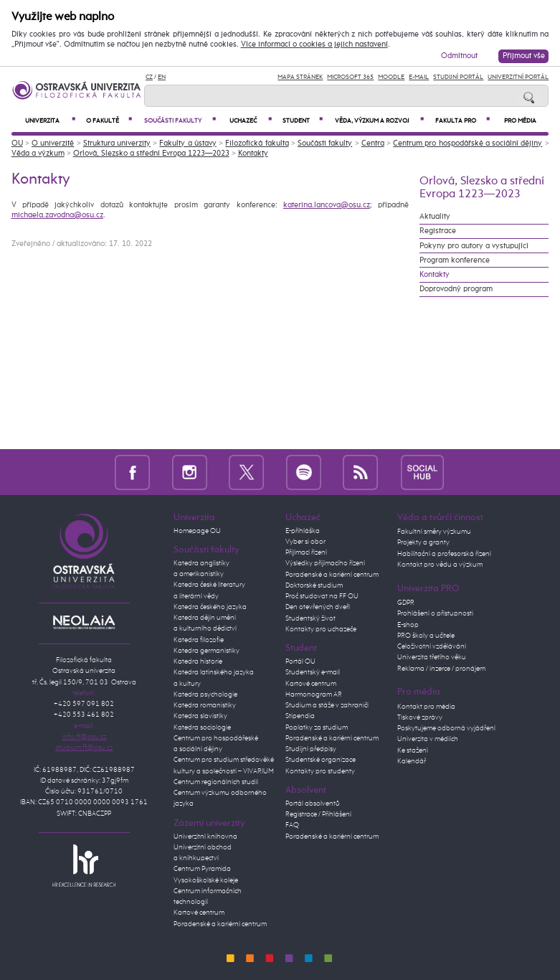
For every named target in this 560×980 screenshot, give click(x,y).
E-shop (408, 625)
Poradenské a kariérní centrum (220, 924)
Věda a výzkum (38, 154)
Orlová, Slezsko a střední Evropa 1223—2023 (151, 154)
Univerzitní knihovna (205, 837)
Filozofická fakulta (257, 143)
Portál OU (300, 661)
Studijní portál (458, 77)
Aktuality (435, 217)
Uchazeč (251, 121)
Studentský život (310, 618)
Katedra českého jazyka (210, 607)
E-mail (419, 77)
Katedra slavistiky (200, 716)
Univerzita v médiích (428, 739)
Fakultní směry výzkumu (434, 532)
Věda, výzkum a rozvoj (379, 121)
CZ (149, 77)
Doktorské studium (314, 585)
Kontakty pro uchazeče (321, 629)
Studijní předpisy (311, 749)
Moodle (391, 77)
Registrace (438, 231)
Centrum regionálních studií (216, 782)
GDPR (406, 603)
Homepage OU (197, 531)
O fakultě (109, 121)
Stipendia (300, 716)
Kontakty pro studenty (320, 771)
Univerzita (50, 121)
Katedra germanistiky (207, 651)
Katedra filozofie (199, 640)
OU (17, 143)
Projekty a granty (423, 542)
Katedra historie (198, 661)
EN (162, 77)
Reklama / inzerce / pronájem (441, 669)
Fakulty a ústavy (188, 143)
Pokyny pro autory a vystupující (474, 246)
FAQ (292, 825)
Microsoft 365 (350, 77)
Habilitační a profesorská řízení (444, 554)
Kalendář (412, 761)
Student (303, 121)
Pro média (520, 121)
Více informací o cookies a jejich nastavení (314, 44)
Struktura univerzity (117, 143)
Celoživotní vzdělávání (432, 646)
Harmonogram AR (314, 694)
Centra (373, 143)
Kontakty (253, 154)
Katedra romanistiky (205, 705)
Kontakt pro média (426, 707)
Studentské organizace (321, 760)
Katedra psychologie (205, 694)
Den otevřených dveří (318, 607)
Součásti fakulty (180, 121)
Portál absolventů (313, 804)
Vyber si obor (305, 542)
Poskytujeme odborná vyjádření (446, 728)
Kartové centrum (199, 913)
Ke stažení (413, 750)
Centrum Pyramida (202, 869)
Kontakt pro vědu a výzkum (440, 565)
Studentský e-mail (313, 672)
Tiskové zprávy (420, 717)
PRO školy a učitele (426, 636)
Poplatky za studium (317, 727)
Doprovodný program (456, 289)
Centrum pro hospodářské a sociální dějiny (468, 143)
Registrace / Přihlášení (318, 814)
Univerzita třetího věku (432, 657)
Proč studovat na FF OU (322, 596)
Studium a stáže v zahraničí (327, 705)
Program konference (455, 260)
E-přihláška (303, 531)
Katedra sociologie (202, 727)
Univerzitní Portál (518, 77)
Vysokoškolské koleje (206, 880)
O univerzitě (53, 143)
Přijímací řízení (306, 552)
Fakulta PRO (462, 121)
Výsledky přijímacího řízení (325, 563)
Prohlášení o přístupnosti (435, 613)
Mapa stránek (300, 77)
